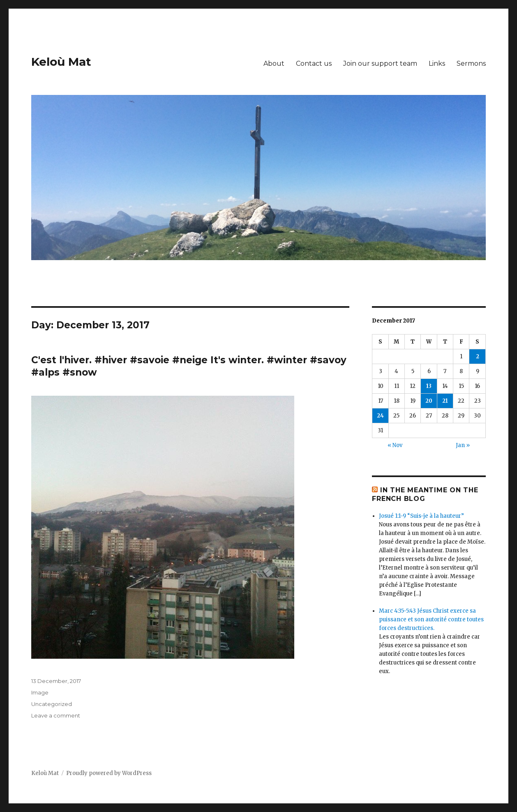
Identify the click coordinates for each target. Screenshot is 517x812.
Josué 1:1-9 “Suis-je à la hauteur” (421, 516)
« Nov (395, 445)
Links (437, 63)
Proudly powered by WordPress (109, 773)
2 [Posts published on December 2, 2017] (478, 356)
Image (40, 692)
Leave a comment (56, 715)
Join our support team (380, 63)
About (274, 63)
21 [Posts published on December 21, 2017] (445, 401)
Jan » (463, 445)
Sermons (471, 63)
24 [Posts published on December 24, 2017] (380, 416)
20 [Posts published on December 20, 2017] (429, 401)
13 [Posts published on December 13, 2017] (429, 386)
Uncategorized (52, 704)
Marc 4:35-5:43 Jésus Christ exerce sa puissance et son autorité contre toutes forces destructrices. (431, 619)
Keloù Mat (61, 62)
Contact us (314, 63)
